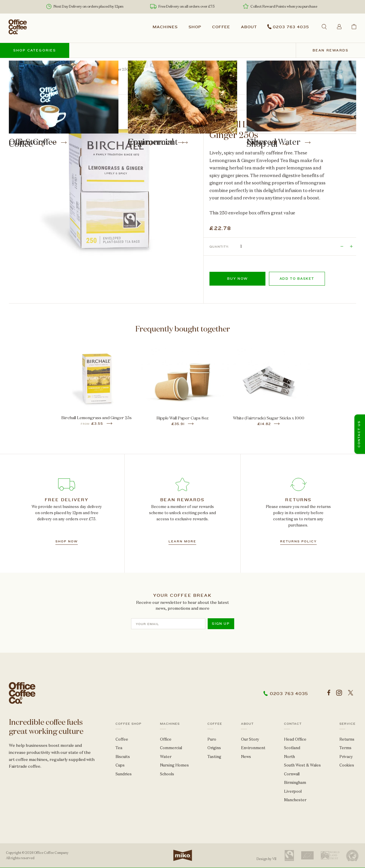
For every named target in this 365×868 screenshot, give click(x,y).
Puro (212, 739)
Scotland (292, 748)
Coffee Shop (128, 724)
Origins (214, 748)
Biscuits (123, 756)
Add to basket (297, 279)
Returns (347, 739)
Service (347, 724)
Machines (165, 27)
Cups (120, 765)
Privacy (346, 756)
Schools (167, 774)
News (246, 756)
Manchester (295, 800)
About (249, 27)
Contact (293, 724)
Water (166, 756)
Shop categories (35, 50)
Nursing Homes (174, 765)
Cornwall (292, 774)
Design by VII (266, 859)
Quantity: (219, 247)
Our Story (250, 739)
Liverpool (293, 791)
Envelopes (53, 69)
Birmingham (295, 783)
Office (166, 739)
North (289, 756)
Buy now (237, 279)
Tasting (214, 756)
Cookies (347, 765)
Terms (345, 748)
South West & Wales (302, 765)
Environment (253, 748)
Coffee (221, 27)
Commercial (171, 748)
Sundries (124, 774)
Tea (33, 69)
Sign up (221, 624)
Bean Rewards (331, 50)
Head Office (295, 739)
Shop (195, 27)
